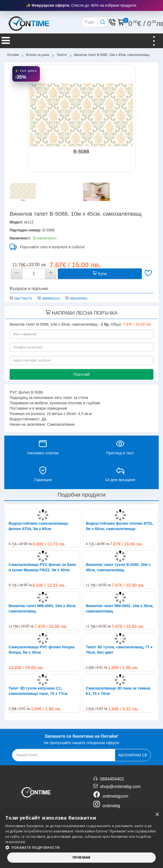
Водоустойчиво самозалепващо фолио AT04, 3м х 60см (38, 526)
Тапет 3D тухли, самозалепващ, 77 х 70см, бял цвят (119, 650)
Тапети (62, 55)
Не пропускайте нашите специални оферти (81, 739)
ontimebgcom (115, 796)
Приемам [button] (81, 857)
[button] (81, 848)
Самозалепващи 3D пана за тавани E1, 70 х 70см (118, 691)
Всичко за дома (37, 55)
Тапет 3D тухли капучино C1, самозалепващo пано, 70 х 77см (38, 691)
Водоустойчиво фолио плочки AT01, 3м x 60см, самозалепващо (120, 526)
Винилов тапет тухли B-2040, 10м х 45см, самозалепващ (118, 567)
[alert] (81, 838)
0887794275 (23, 299)
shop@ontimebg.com (120, 787)
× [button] (157, 815)
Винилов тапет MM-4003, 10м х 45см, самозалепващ (42, 608)
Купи (100, 274)
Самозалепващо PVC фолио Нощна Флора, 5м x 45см (41, 650)
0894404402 (79, 299)
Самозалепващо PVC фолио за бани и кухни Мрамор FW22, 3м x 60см (42, 567)
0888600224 (51, 299)
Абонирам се (133, 755)
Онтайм (13, 55)
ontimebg (111, 806)
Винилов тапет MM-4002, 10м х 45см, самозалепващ (120, 608)
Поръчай (81, 374)
